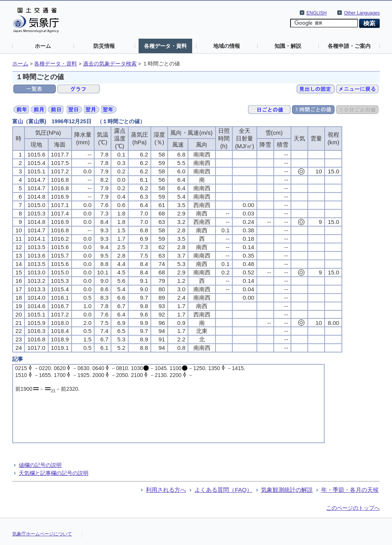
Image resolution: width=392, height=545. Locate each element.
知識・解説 (288, 46)
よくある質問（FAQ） (223, 490)
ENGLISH (317, 13)
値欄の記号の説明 (40, 465)
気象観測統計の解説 (287, 490)
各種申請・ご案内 (349, 46)
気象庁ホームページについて (42, 534)
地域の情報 (227, 46)
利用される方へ (166, 490)
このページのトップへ (353, 508)
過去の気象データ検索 (110, 64)
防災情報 (104, 46)
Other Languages (362, 13)
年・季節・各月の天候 (350, 490)
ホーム (43, 46)
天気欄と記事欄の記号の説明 (54, 473)
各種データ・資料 (165, 46)
